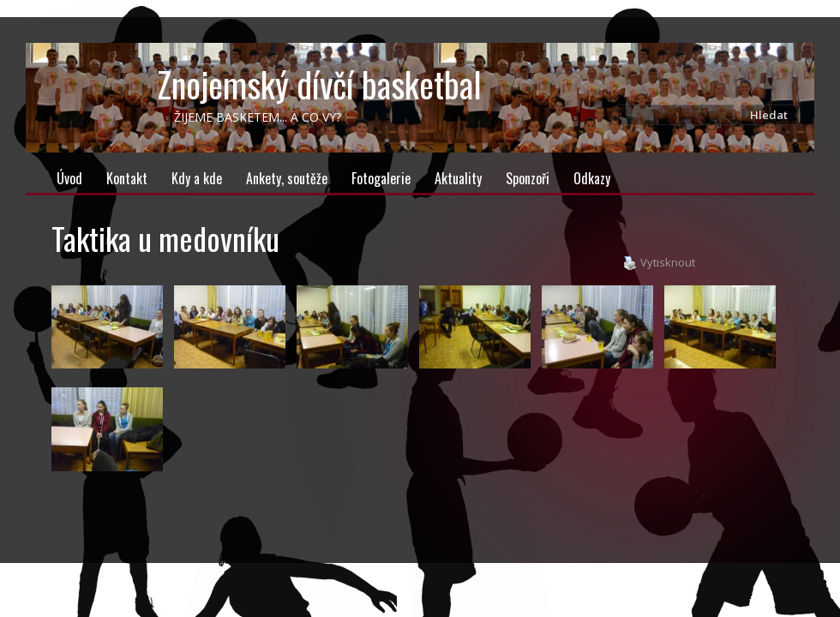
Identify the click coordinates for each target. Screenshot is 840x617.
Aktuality (458, 178)
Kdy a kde (197, 178)
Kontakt (127, 178)
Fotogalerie (381, 178)
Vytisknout (659, 263)
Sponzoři (528, 178)
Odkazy (592, 178)
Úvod (69, 178)
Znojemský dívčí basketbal (319, 84)
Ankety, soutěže (287, 178)
